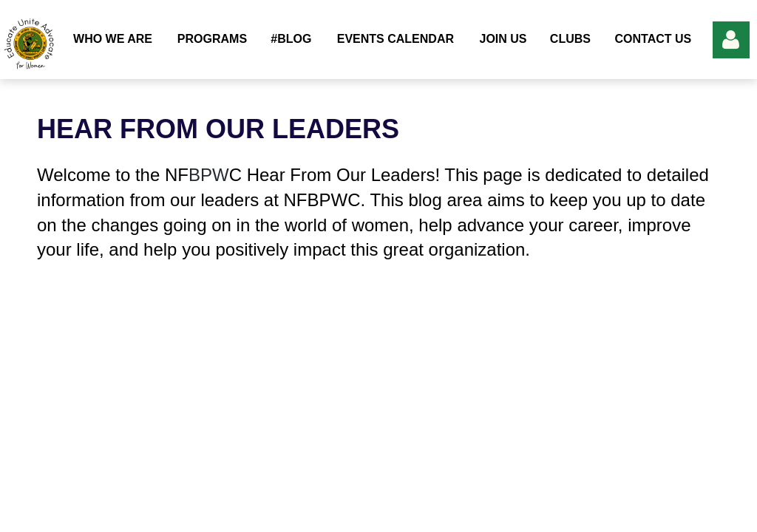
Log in (731, 40)
